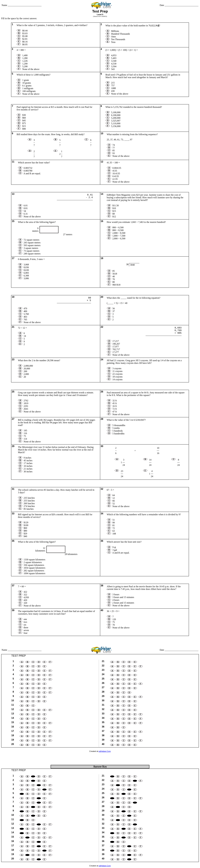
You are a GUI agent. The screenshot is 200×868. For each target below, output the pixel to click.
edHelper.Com (105, 751)
